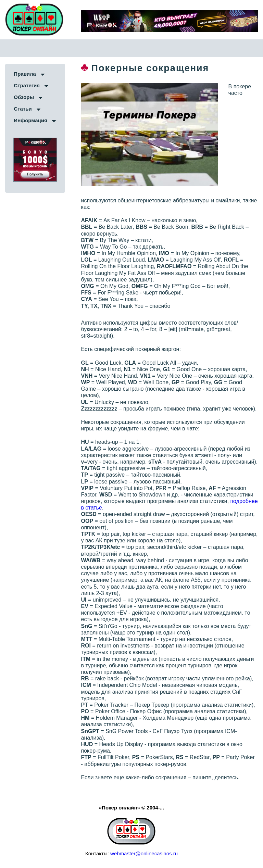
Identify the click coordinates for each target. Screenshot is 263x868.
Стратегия (27, 85)
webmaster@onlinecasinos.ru (144, 853)
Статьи (23, 109)
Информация (30, 120)
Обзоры (24, 97)
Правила (25, 74)
